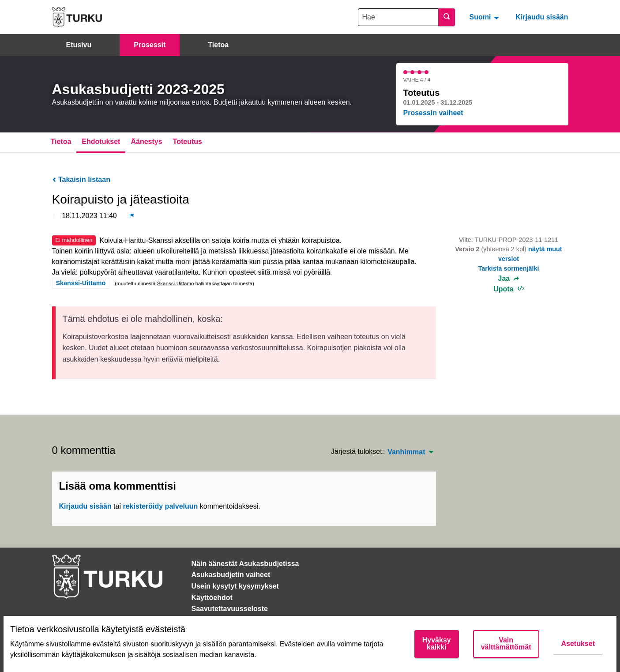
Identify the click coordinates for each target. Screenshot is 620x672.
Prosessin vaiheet (433, 113)
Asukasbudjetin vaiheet (231, 575)
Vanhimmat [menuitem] (406, 452)
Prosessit (150, 45)
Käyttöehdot (212, 598)
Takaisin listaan (81, 179)
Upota (509, 289)
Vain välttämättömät (506, 644)
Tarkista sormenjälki (508, 268)
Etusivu (79, 45)
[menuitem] (485, 17)
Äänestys (146, 142)
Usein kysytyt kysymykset (235, 586)
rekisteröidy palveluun (160, 506)
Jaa (509, 279)
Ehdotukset (101, 142)
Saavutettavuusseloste (230, 609)
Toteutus (188, 142)
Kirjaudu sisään (542, 17)
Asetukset (578, 644)
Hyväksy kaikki (437, 644)
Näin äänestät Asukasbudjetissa (245, 564)
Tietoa (218, 45)
